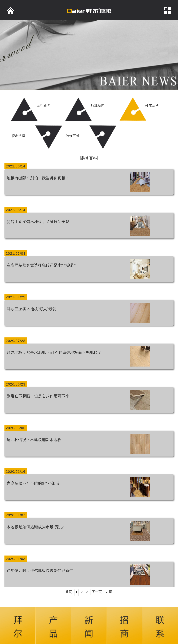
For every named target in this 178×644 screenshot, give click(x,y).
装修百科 (89, 158)
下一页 (97, 592)
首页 (69, 592)
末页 (109, 592)
